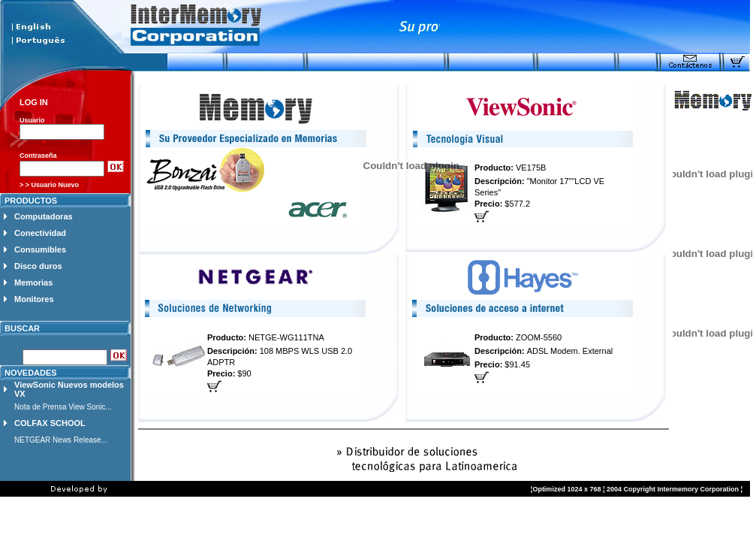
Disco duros (38, 266)
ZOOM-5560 (539, 337)
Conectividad (40, 233)
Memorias (33, 283)
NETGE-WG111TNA (286, 337)
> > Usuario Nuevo (49, 185)
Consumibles (40, 249)
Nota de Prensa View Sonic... (63, 407)
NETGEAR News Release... (61, 440)
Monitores (34, 299)
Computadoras (44, 216)
